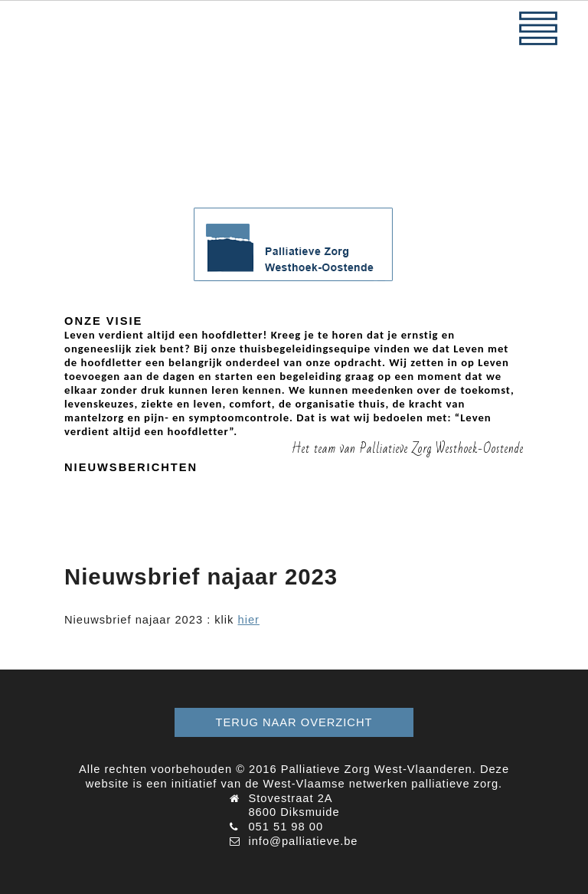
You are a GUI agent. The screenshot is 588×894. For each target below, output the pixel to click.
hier (249, 620)
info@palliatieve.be (303, 841)
